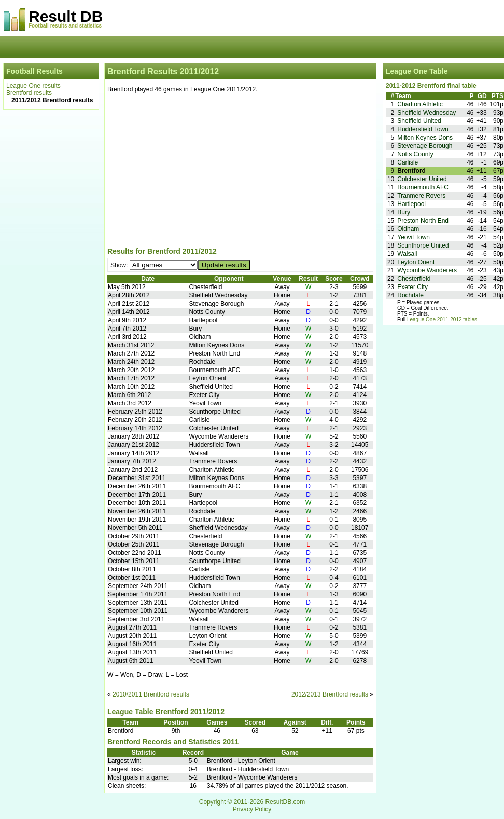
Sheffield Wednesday (426, 113)
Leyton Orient (416, 262)
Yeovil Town (414, 237)
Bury (404, 212)
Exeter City (412, 287)
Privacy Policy (252, 809)
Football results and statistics (65, 26)
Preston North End (423, 221)
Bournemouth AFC (423, 187)
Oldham (408, 229)
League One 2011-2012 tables (442, 319)
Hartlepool (411, 204)
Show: (120, 265)
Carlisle (408, 162)
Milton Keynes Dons (425, 138)
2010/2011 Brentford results (151, 694)
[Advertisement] (240, 172)
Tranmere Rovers (421, 196)
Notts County (415, 154)
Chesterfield (414, 279)
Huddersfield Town (423, 129)
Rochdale (410, 295)
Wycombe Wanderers (427, 270)
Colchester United (422, 179)
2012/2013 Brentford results (330, 694)
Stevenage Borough (425, 146)
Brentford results (29, 93)
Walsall (407, 254)
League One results (33, 86)
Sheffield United (419, 121)
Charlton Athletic (420, 104)
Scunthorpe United (423, 245)
